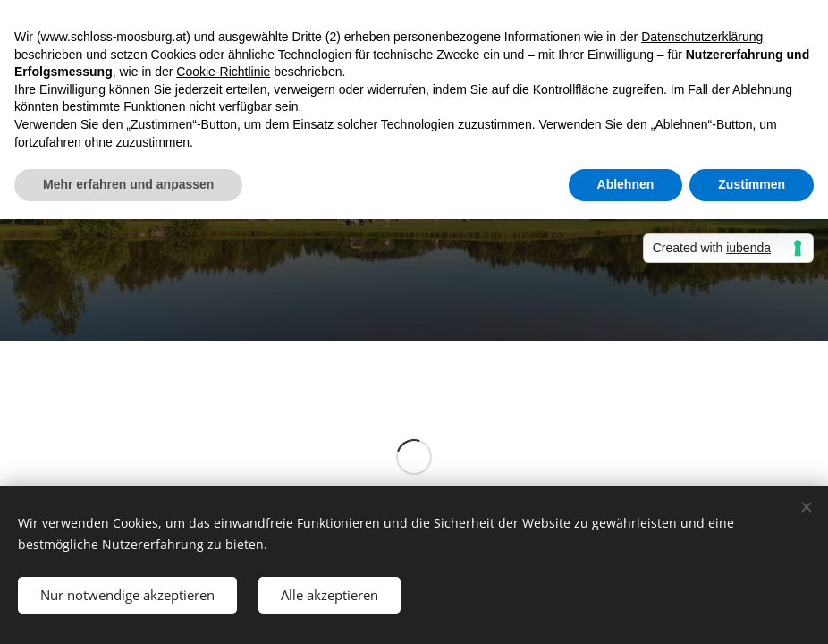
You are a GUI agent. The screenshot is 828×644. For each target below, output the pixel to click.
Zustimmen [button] (752, 184)
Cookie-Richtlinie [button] (223, 72)
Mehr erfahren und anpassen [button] (128, 184)
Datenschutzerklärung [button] (702, 37)
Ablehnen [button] (626, 184)
